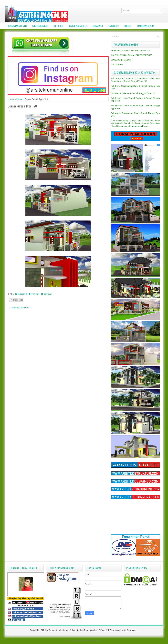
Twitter (34, 294)
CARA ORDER (114, 26)
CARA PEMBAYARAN (40, 26)
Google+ (47, 294)
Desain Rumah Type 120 (22, 106)
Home (12, 99)
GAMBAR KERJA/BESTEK (78, 26)
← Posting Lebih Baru (19, 308)
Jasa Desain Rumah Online (63, 630)
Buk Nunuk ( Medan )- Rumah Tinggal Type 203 (133, 93)
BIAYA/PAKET (98, 26)
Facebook (21, 294)
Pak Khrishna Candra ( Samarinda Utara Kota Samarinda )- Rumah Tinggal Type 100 (136, 80)
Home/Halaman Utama (17, 26)
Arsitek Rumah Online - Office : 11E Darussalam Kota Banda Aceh (108, 630)
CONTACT (128, 26)
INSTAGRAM (117, 65)
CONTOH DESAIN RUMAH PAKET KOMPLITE (132, 55)
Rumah (20, 99)
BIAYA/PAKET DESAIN (121, 60)
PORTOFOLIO (58, 26)
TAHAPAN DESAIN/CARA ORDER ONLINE (130, 50)
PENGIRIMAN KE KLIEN (146, 26)
